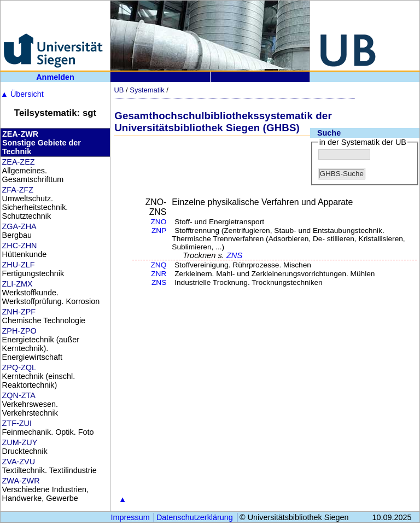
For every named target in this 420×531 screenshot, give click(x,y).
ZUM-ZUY (20, 442)
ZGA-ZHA (19, 226)
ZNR (159, 274)
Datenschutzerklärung (195, 517)
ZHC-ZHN (20, 246)
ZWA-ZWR (21, 481)
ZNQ (159, 265)
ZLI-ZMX (17, 284)
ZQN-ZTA (19, 395)
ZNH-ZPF (19, 312)
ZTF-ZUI (17, 423)
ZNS (234, 255)
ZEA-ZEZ (19, 162)
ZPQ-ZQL (19, 367)
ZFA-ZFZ (18, 190)
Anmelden (55, 77)
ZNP (159, 231)
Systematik (147, 90)
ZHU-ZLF (19, 265)
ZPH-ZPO (19, 331)
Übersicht (22, 94)
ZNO (159, 222)
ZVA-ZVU (19, 462)
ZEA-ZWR (20, 134)
